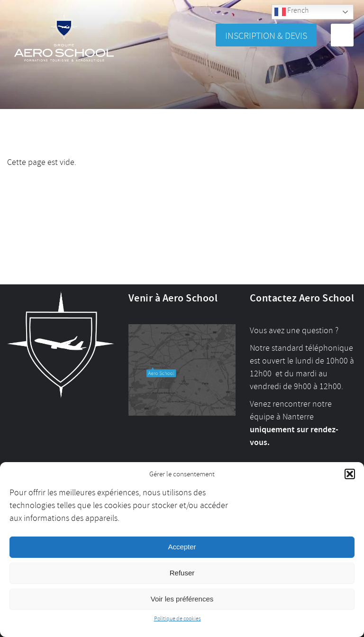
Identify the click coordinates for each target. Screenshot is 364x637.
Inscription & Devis (266, 36)
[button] (350, 474)
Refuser (182, 573)
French (291, 12)
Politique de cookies (177, 619)
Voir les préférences (182, 599)
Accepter (182, 547)
